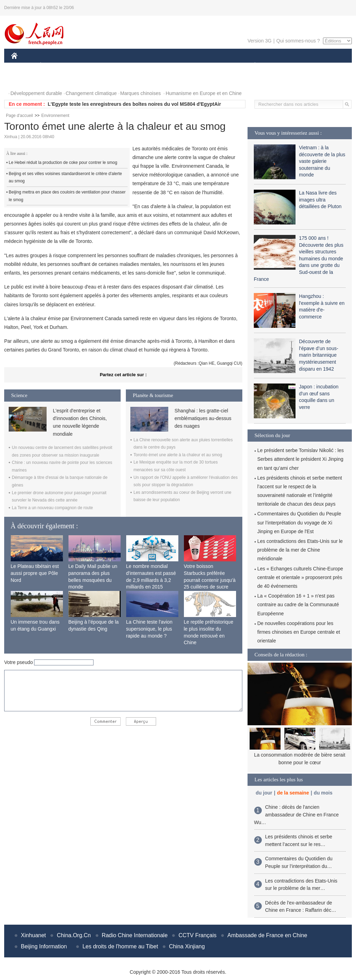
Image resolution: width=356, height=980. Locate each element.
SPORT (279, 66)
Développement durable (36, 93)
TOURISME (309, 66)
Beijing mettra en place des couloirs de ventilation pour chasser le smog (67, 196)
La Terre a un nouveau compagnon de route (52, 508)
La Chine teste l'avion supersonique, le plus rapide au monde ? (149, 629)
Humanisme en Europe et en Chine (204, 93)
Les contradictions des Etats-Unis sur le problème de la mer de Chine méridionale (300, 550)
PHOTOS (25, 80)
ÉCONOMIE (53, 66)
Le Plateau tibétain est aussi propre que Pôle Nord (35, 573)
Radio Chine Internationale (135, 935)
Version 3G (260, 41)
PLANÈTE (251, 66)
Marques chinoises (141, 93)
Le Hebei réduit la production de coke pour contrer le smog (63, 163)
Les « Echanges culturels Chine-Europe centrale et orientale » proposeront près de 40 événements (300, 577)
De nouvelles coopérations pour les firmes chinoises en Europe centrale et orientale (299, 632)
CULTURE (176, 66)
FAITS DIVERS (214, 66)
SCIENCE (145, 66)
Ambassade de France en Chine (267, 935)
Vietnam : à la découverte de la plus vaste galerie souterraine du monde (322, 161)
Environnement (55, 116)
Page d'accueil (19, 116)
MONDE (85, 66)
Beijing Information (44, 946)
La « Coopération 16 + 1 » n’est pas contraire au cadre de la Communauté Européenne (298, 604)
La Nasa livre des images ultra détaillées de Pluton (320, 200)
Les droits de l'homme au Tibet (120, 946)
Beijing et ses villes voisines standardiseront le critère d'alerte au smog (65, 177)
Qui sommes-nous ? (298, 41)
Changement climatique (91, 93)
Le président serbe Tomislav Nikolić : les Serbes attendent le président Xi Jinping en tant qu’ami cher (301, 459)
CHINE (23, 66)
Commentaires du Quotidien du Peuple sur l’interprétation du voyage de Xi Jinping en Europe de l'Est (299, 522)
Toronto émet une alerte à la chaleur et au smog (178, 455)
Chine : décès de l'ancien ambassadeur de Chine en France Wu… (297, 815)
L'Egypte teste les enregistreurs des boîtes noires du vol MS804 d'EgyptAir (134, 104)
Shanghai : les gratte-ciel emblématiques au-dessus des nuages (203, 418)
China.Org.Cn (74, 935)
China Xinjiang (187, 946)
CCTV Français (197, 935)
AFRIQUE (114, 66)
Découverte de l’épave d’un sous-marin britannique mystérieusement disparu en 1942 (319, 355)
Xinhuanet (33, 935)
